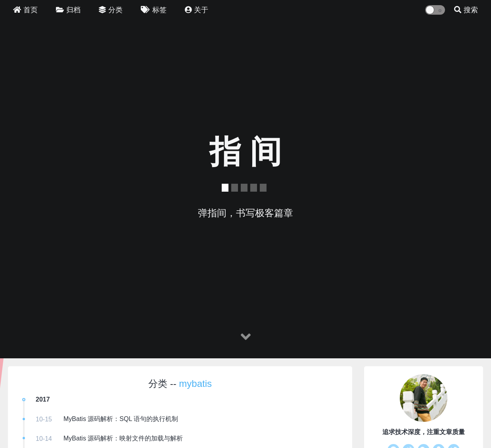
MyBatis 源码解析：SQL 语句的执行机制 (121, 419)
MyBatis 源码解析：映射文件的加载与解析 (123, 438)
